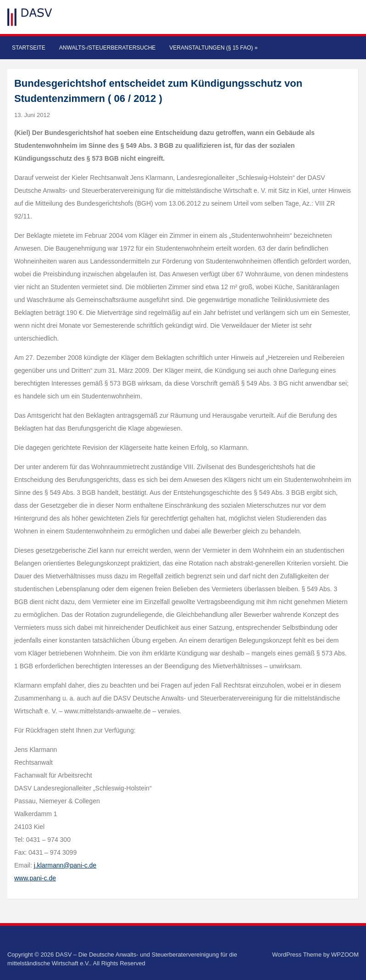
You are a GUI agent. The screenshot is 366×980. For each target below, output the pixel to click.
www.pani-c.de (35, 878)
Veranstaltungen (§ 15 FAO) (213, 48)
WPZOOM (345, 955)
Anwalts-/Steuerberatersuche (107, 48)
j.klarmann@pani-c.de (65, 865)
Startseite (29, 48)
